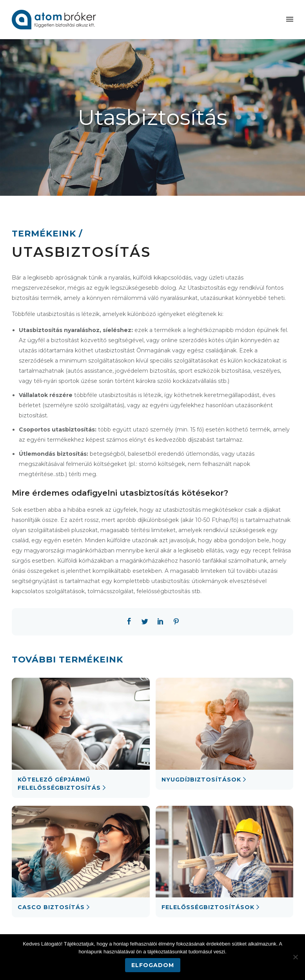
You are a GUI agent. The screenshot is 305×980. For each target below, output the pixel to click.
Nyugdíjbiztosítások (201, 780)
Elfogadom (153, 965)
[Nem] (295, 957)
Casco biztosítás (51, 907)
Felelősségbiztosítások (208, 907)
